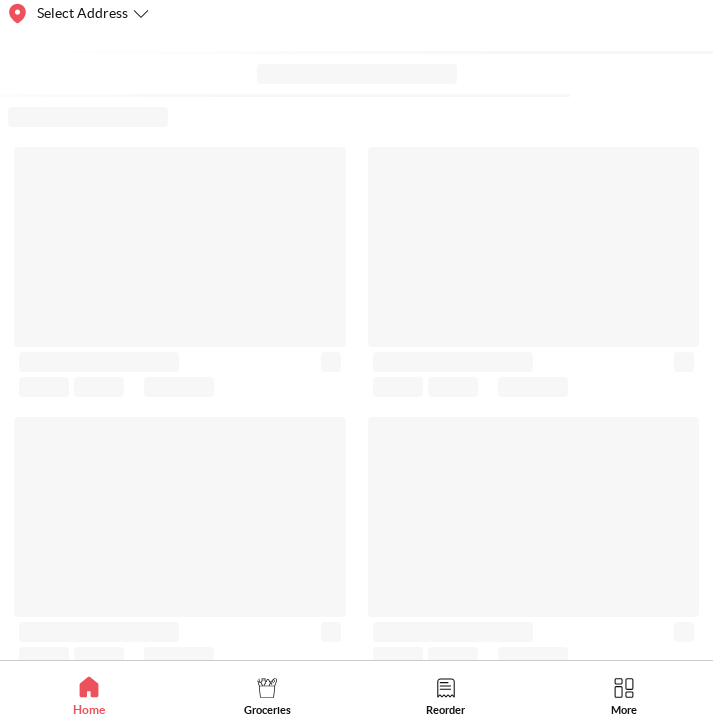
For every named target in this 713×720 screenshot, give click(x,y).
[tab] (89, 695)
